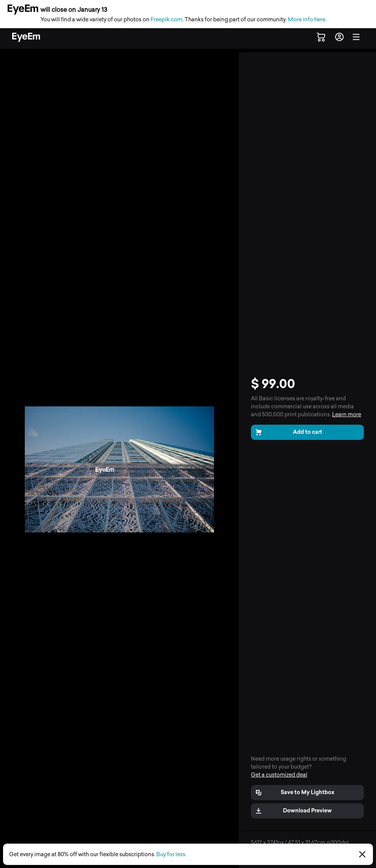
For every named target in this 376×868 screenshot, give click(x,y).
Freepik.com (166, 20)
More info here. (307, 20)
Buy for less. (171, 854)
